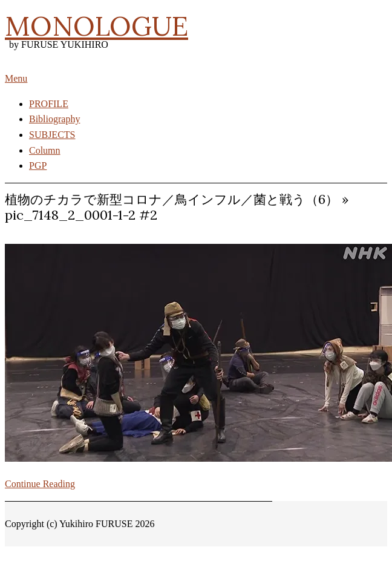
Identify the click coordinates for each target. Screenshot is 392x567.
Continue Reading (40, 484)
